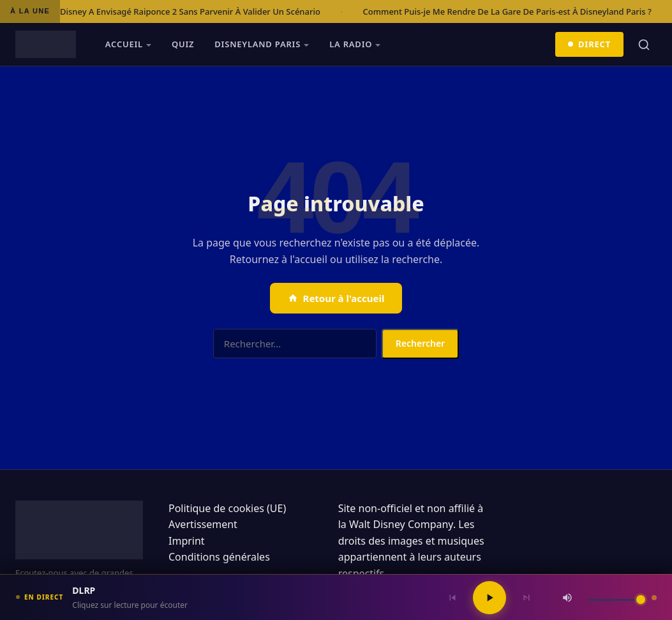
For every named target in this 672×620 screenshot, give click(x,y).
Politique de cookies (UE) (227, 508)
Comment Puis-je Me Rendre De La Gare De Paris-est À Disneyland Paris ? (507, 11)
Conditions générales (219, 557)
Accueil (124, 44)
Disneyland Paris (258, 44)
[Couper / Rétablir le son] (567, 598)
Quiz (183, 44)
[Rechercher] (644, 45)
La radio (351, 44)
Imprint (187, 541)
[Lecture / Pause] (489, 598)
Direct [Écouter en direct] (590, 44)
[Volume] (616, 600)
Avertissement (203, 524)
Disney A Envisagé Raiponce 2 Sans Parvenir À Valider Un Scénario (190, 11)
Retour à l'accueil (336, 298)
